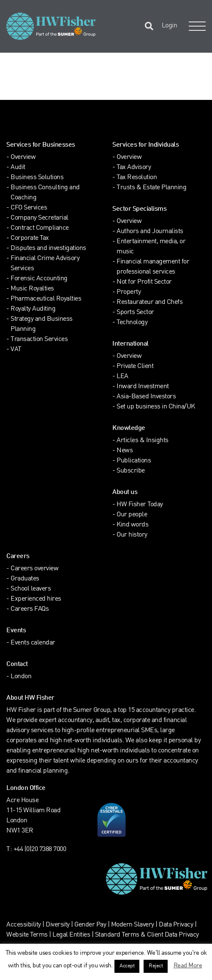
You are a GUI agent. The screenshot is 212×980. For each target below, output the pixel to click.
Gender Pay (90, 925)
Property (129, 292)
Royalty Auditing (33, 309)
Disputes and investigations (48, 248)
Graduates (25, 579)
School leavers (31, 589)
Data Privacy (176, 925)
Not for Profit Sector (144, 282)
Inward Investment (143, 387)
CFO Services (29, 208)
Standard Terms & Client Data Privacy (147, 935)
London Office (26, 788)
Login (170, 26)
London (21, 677)
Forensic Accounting (39, 279)
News (125, 451)
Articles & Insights (143, 441)
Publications (134, 461)
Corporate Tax (30, 238)
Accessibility (24, 925)
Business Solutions (37, 178)
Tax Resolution (137, 178)
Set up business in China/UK (156, 407)
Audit (18, 168)
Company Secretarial (39, 218)
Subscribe (131, 471)
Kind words (132, 525)
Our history (132, 535)
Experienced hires (36, 599)
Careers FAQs (30, 609)
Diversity (58, 925)
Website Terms (27, 935)
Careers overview (34, 569)
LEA (122, 377)
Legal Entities (71, 935)
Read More (188, 966)
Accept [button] (127, 966)
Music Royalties (32, 289)
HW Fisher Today (140, 505)
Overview (23, 157)
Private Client (135, 366)
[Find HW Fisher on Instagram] (46, 121)
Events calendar (33, 643)
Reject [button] (156, 966)
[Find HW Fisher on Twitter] (12, 121)
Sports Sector (135, 313)
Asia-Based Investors (146, 397)
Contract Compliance (40, 228)
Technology (132, 323)
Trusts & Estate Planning (151, 188)
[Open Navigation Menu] (196, 26)
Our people (132, 515)
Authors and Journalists (150, 232)
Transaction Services (39, 340)
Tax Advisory (134, 168)
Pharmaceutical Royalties (46, 299)
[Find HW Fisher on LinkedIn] (29, 121)
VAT (16, 350)
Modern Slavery (133, 925)
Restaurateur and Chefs (149, 302)
